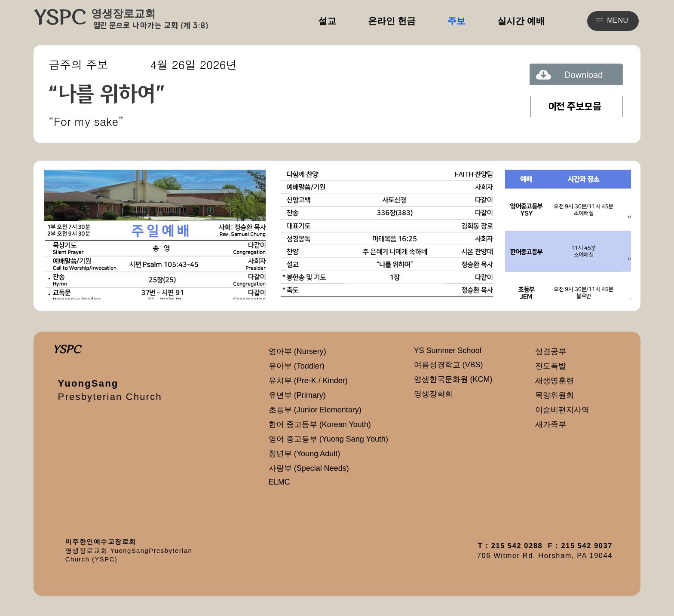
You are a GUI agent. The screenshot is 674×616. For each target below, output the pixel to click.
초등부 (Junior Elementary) (315, 410)
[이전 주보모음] (576, 107)
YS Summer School (448, 351)
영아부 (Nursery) (297, 351)
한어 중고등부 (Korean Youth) (320, 424)
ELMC (279, 482)
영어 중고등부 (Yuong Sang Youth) (328, 439)
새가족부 (551, 424)
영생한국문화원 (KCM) (453, 379)
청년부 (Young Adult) (304, 454)
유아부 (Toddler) (297, 366)
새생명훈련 (555, 381)
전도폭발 (551, 366)
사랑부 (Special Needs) (309, 468)
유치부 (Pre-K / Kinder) (308, 381)
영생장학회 (433, 394)
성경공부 (551, 351)
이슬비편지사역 (562, 410)
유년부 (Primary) (297, 395)
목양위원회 (555, 395)
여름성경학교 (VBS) (449, 365)
